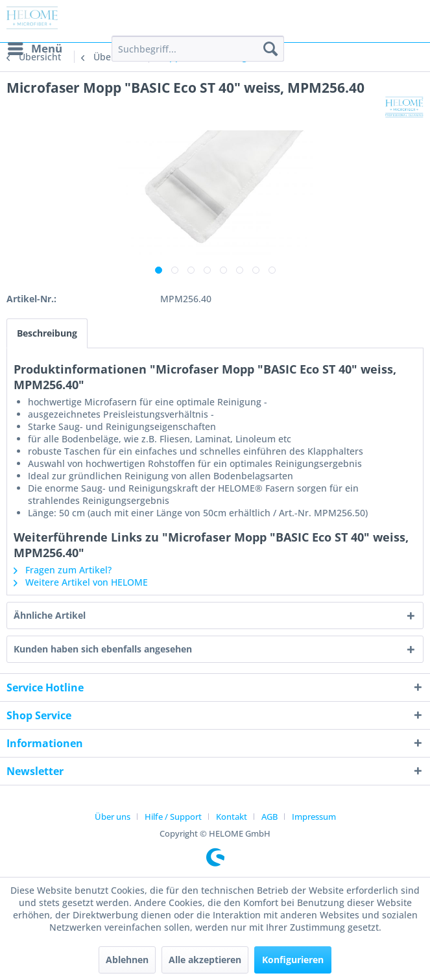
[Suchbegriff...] (197, 49)
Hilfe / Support (173, 817)
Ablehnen (127, 960)
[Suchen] (270, 49)
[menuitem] (34, 49)
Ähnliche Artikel (50, 615)
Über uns (113, 817)
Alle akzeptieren (205, 960)
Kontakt (232, 817)
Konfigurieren (293, 960)
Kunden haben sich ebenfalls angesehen (103, 649)
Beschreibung (47, 333)
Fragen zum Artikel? (63, 570)
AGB (269, 817)
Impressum (314, 817)
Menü (35, 47)
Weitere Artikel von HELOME (81, 582)
